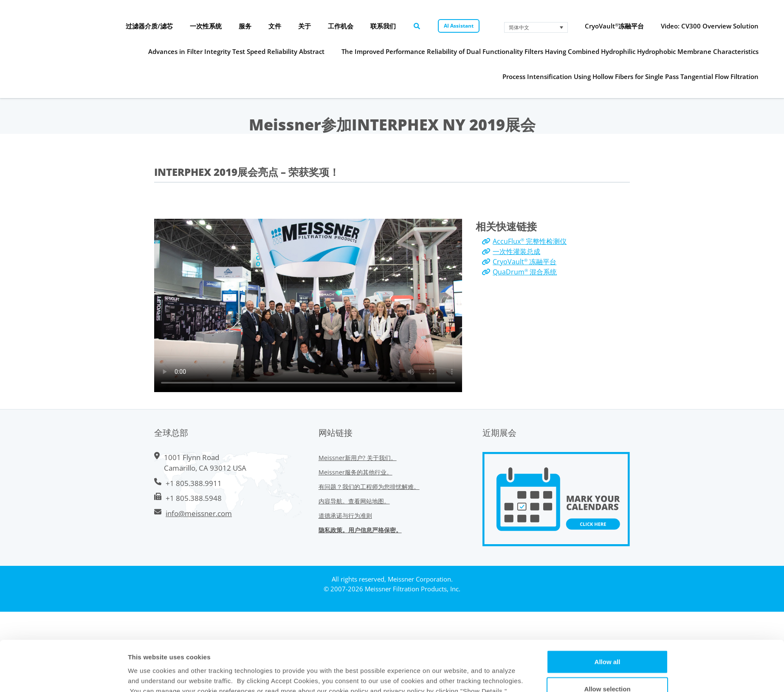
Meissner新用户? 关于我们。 (358, 458)
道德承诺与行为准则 (345, 515)
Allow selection (607, 596)
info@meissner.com (199, 513)
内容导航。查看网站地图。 (354, 501)
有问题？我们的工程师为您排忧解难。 (369, 487)
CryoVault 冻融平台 (525, 262)
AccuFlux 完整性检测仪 (530, 241)
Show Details (462, 626)
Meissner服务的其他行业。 (355, 472)
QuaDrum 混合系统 (525, 272)
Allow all (608, 569)
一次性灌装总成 (516, 251)
